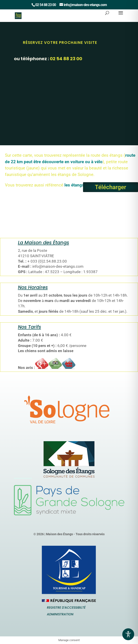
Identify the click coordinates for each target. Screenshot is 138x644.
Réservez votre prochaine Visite (60, 43)
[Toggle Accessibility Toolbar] (128, 634)
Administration (60, 614)
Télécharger (111, 187)
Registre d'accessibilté (66, 608)
